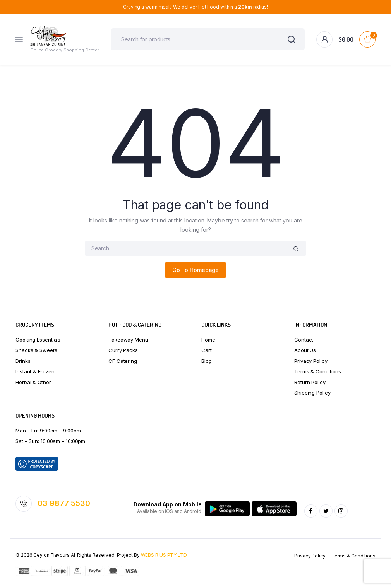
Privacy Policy (311, 361)
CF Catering (123, 361)
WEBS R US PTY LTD (164, 555)
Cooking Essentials (38, 340)
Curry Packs (123, 350)
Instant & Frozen (35, 371)
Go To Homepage (196, 270)
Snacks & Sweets (36, 350)
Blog (207, 361)
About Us (305, 350)
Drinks (23, 361)
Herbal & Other (33, 382)
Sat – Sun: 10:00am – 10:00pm (50, 441)
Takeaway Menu (128, 340)
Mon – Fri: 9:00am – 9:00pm (48, 431)
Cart (207, 350)
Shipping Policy (312, 393)
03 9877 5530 (64, 503)
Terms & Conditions (318, 371)
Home (208, 340)
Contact (304, 340)
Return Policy (310, 382)
